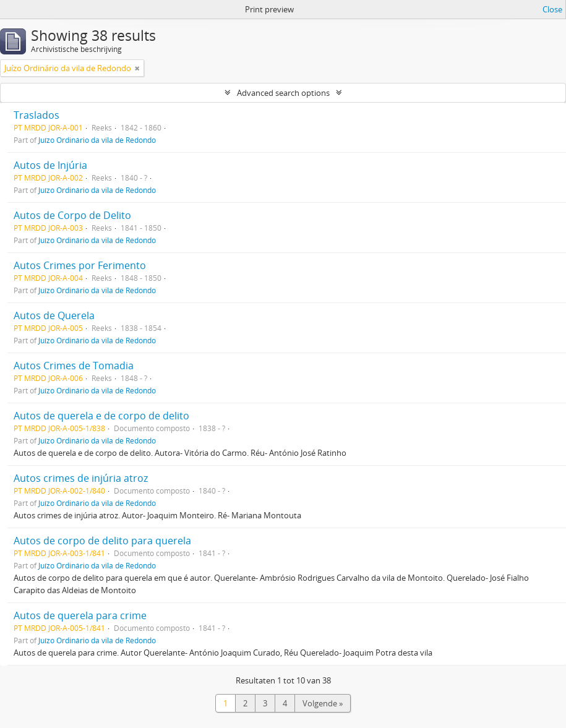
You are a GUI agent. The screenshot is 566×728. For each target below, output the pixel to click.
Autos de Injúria (50, 165)
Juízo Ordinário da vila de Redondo (97, 140)
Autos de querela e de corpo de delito (101, 416)
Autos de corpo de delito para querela (102, 541)
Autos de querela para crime (80, 615)
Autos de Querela (54, 315)
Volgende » (323, 703)
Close (552, 9)
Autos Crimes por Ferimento (80, 265)
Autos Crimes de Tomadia (74, 366)
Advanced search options (283, 93)
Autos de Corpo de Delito (72, 215)
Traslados (36, 115)
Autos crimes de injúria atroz (81, 478)
